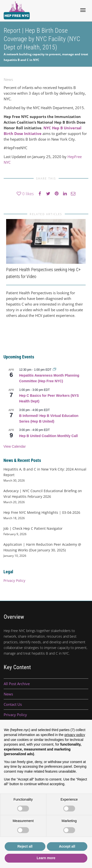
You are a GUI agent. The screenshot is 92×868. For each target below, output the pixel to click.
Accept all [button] (67, 846)
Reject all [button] (25, 846)
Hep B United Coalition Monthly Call (48, 436)
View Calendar (15, 446)
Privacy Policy (14, 581)
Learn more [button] (46, 858)
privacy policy (75, 735)
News (8, 79)
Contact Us (13, 704)
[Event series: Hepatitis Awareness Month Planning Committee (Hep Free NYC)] (54, 370)
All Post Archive (17, 684)
